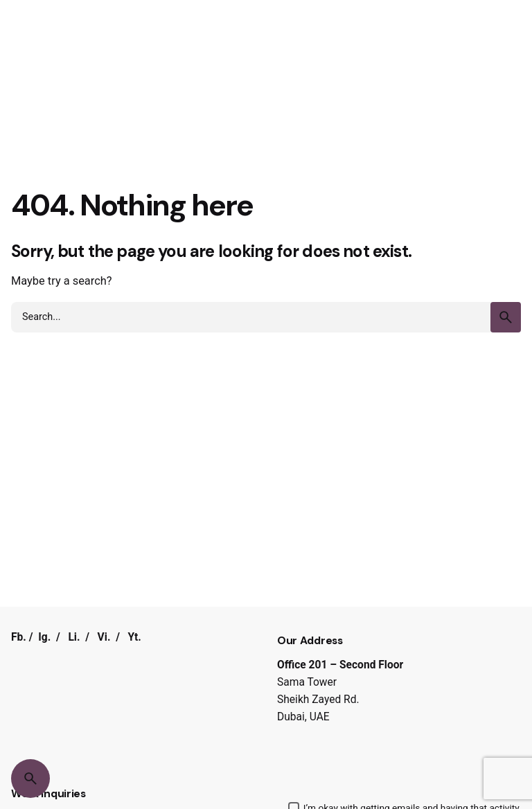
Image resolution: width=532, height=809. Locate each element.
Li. (74, 637)
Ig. (44, 637)
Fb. (19, 637)
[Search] (30, 779)
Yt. (135, 637)
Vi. (104, 637)
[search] (506, 317)
